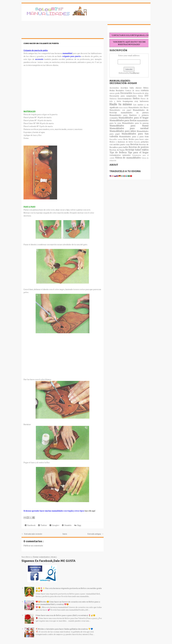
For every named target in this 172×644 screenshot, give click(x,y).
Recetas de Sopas (117, 150)
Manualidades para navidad (129, 128)
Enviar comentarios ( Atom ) (45, 557)
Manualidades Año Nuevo (138, 108)
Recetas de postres (139, 147)
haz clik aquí (90, 511)
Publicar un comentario (33, 546)
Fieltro (137, 98)
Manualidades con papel (121, 110)
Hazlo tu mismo (121, 104)
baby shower (137, 88)
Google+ (54, 525)
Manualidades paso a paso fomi (134, 136)
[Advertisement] (43, 31)
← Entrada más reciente (32, 534)
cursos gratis (115, 93)
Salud (138, 150)
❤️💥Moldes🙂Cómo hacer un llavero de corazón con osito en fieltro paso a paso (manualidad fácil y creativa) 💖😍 (68, 603)
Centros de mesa (133, 91)
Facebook (30, 525)
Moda (126, 139)
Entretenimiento (125, 98)
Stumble (67, 525)
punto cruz (125, 144)
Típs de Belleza (119, 152)
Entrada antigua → (96, 534)
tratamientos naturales (121, 155)
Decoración (127, 93)
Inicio (65, 534)
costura (145, 90)
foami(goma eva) (131, 101)
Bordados (120, 90)
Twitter (43, 525)
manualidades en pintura (135, 112)
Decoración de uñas (141, 93)
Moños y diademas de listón (122, 142)
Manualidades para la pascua (135, 123)
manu (121, 108)
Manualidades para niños (123, 131)
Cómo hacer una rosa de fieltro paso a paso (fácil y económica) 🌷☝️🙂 (65, 615)
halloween (144, 101)
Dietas (141, 96)
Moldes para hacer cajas (139, 139)
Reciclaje (130, 150)
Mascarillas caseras (116, 139)
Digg (78, 525)
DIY (147, 96)
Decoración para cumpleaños (124, 96)
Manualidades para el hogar (134, 118)
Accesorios (115, 88)
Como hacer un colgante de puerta (41, 43)
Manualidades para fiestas (123, 120)
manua (126, 108)
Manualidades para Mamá (129, 126)
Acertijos (125, 88)
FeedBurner (134, 73)
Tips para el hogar (138, 152)
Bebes (146, 88)
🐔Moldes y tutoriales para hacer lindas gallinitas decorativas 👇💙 (64, 629)
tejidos (145, 150)
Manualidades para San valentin (129, 135)
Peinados (137, 142)
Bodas (113, 90)
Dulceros (114, 99)
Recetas (135, 144)
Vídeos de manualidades (128, 158)
